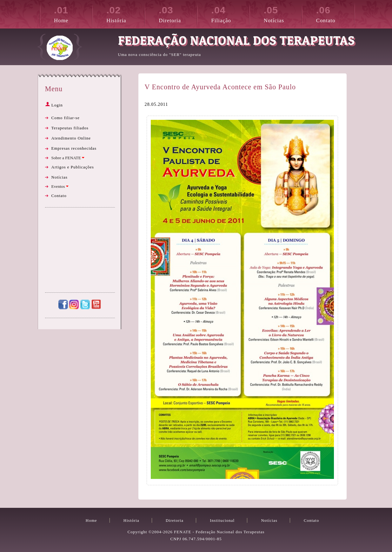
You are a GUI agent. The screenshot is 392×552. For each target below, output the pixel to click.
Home (73, 13)
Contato (335, 13)
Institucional (222, 520)
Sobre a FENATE (68, 158)
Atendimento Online (71, 138)
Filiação (230, 13)
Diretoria (178, 13)
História (125, 13)
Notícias (283, 13)
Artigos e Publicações (73, 167)
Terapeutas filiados (70, 128)
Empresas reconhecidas (74, 148)
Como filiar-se (66, 118)
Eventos (60, 186)
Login (54, 105)
